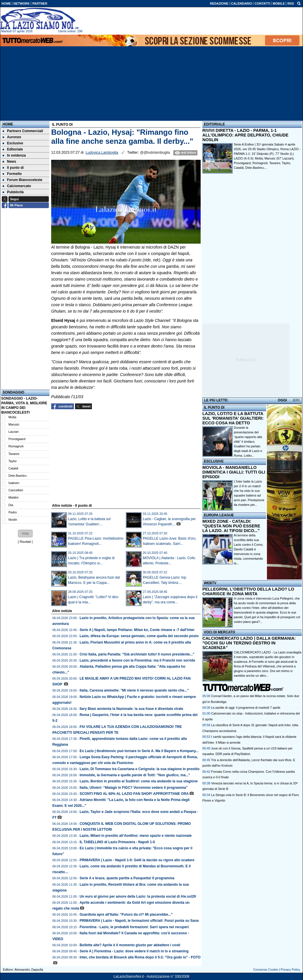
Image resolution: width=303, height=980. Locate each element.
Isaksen (14, 483)
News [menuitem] (9, 162)
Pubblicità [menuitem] (13, 192)
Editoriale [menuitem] (13, 149)
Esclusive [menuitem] (13, 143)
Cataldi (13, 468)
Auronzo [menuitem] (12, 137)
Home (8, 124)
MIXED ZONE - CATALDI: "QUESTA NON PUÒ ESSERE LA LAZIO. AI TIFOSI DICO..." (231, 526)
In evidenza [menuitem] (14, 155)
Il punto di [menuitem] (13, 168)
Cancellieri (16, 490)
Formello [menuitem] (12, 174)
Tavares (14, 454)
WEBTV (210, 583)
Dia (11, 505)
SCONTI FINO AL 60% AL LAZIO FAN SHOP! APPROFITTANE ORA (134, 794)
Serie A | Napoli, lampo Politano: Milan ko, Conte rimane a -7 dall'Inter (137, 630)
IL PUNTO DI (214, 407)
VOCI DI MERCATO (220, 632)
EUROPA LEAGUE (219, 515)
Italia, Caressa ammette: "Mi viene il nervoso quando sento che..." (134, 690)
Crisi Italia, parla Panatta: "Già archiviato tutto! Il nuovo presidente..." (137, 654)
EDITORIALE (214, 124)
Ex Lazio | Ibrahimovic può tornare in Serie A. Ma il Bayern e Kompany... (139, 751)
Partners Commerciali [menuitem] (23, 131)
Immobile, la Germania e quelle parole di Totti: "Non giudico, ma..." (135, 775)
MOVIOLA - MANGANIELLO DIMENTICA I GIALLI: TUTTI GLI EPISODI (234, 472)
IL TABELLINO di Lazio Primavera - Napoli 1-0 (117, 842)
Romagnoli (16, 446)
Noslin (13, 520)
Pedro (13, 512)
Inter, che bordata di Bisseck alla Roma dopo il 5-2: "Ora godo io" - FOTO (140, 957)
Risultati (25, 542)
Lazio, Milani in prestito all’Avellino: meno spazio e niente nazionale (136, 836)
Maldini (13, 497)
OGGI (282, 400)
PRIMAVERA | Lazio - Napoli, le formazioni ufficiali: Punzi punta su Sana (139, 921)
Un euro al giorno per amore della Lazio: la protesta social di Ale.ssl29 (138, 896)
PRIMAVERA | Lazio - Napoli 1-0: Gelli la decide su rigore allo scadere (137, 860)
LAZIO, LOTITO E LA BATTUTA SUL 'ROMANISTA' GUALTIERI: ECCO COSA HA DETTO (233, 418)
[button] (25, 534)
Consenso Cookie (266, 970)
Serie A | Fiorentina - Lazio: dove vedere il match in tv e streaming (134, 951)
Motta (12, 417)
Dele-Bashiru (17, 476)
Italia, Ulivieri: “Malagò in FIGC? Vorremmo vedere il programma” (134, 788)
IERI (296, 400)
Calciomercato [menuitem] (17, 186)
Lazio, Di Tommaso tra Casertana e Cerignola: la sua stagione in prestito (140, 769)
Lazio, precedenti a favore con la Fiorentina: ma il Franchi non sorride (137, 660)
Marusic (14, 424)
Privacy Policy (290, 970)
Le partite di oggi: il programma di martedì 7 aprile (246, 708)
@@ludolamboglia (155, 153)
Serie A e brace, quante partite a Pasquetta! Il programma (127, 878)
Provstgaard (17, 439)
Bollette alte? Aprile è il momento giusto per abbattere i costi (130, 945)
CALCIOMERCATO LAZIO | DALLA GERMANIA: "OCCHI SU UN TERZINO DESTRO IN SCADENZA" (249, 643)
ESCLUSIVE (214, 461)
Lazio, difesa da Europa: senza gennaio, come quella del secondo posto (139, 636)
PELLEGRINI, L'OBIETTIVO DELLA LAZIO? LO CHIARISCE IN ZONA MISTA (248, 591)
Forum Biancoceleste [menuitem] (22, 180)
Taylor (13, 461)
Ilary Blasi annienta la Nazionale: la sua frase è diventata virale (131, 709)
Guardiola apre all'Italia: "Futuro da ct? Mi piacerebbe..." (126, 915)
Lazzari (14, 432)
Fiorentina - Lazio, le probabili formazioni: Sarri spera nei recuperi (134, 927)
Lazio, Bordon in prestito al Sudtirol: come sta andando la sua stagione (139, 781)
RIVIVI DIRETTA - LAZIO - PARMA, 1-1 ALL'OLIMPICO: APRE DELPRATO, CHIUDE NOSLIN (245, 135)
